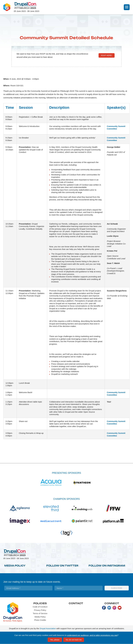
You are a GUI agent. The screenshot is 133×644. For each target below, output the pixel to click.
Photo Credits (40, 620)
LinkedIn (109, 608)
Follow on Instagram (107, 566)
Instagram (114, 608)
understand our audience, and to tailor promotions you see (92, 635)
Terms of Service (40, 613)
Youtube (119, 608)
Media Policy (15, 566)
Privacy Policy (40, 610)
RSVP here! (107, 55)
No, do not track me (74, 640)
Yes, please (55, 640)
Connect (112, 603)
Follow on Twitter (62, 566)
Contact (76, 603)
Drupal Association (48, 628)
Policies (40, 603)
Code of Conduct (40, 607)
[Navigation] (127, 7)
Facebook (104, 608)
